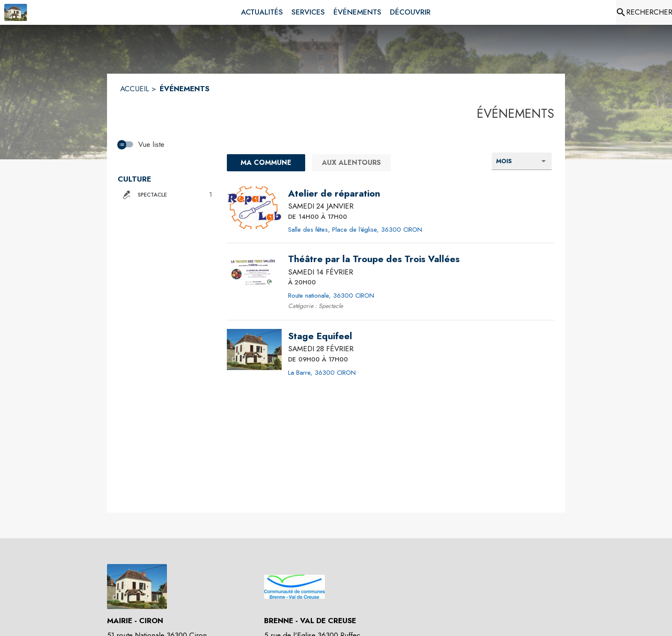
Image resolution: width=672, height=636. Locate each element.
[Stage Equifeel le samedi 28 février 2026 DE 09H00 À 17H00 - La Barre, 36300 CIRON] (320, 336)
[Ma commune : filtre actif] (266, 163)
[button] (166, 195)
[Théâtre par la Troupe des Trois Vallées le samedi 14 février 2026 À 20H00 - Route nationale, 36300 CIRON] (374, 259)
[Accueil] (16, 12)
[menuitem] (262, 12)
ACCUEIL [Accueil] (135, 89)
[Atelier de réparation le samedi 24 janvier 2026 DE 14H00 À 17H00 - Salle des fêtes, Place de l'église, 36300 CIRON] (334, 194)
